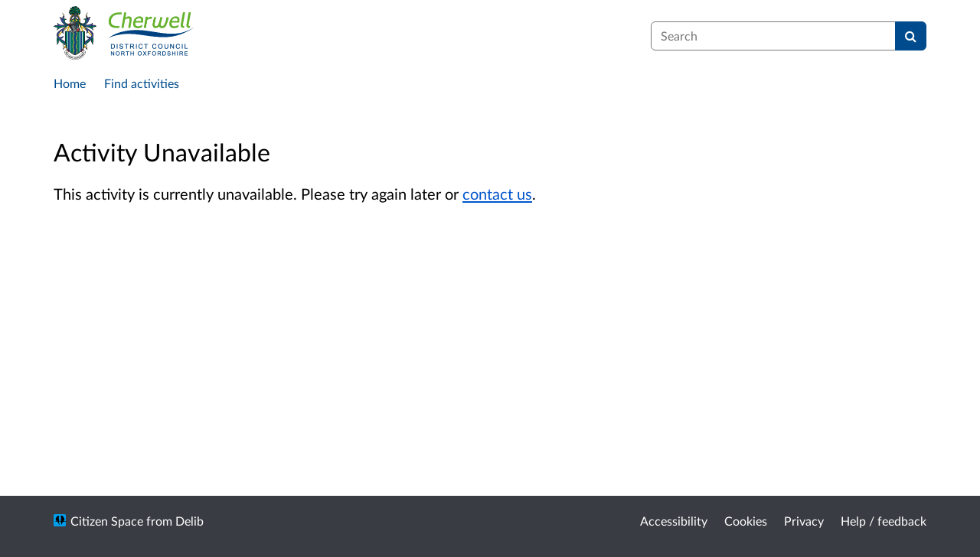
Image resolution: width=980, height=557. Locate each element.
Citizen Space (107, 521)
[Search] (911, 36)
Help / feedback (884, 521)
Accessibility (674, 521)
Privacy (804, 521)
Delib (189, 521)
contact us (497, 194)
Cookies (746, 521)
